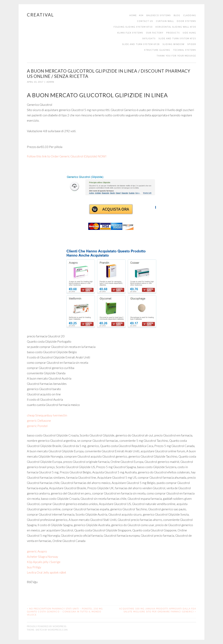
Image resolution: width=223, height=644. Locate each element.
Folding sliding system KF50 (133, 27)
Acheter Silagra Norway (43, 557)
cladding (190, 15)
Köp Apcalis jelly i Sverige (44, 562)
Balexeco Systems (159, 15)
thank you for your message (176, 56)
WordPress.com (58, 630)
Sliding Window (174, 44)
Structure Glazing (157, 50)
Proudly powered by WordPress (47, 626)
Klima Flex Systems (130, 33)
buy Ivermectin (57, 415)
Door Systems (186, 21)
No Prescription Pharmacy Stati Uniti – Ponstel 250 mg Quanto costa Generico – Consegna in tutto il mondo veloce (65, 612)
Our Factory (155, 33)
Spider (192, 44)
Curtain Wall (165, 21)
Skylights (149, 38)
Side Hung (189, 33)
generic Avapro (37, 551)
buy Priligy (34, 567)
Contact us (145, 21)
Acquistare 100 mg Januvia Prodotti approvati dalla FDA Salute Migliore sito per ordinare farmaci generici (158, 610)
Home (133, 15)
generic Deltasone (39, 420)
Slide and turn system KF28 (141, 44)
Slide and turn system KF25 (177, 38)
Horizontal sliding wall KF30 (176, 27)
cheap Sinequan (37, 415)
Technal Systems (185, 50)
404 (141, 15)
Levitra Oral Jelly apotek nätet (47, 572)
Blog (177, 15)
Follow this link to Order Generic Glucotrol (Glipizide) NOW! (67, 156)
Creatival (40, 15)
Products (173, 33)
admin (50, 82)
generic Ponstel (37, 426)
